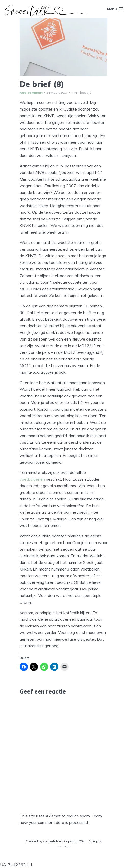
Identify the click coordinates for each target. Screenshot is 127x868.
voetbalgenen (32, 479)
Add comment (31, 93)
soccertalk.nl (52, 841)
